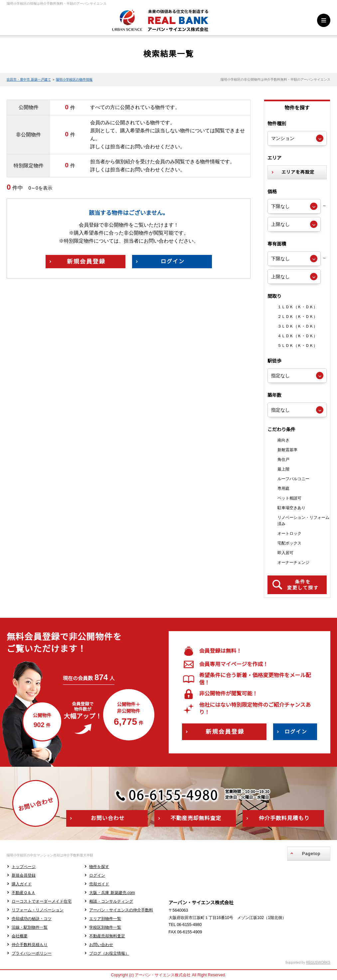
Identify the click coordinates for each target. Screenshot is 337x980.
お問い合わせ (101, 945)
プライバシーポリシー (32, 953)
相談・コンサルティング (111, 901)
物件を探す (99, 867)
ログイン (97, 875)
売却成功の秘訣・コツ (32, 919)
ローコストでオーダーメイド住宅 (42, 901)
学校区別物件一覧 (105, 927)
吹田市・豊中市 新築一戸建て (29, 79)
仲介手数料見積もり (30, 945)
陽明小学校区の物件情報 (74, 79)
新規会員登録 (24, 875)
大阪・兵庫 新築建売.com (112, 893)
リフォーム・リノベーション (38, 910)
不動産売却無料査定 (107, 936)
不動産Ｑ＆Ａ (23, 893)
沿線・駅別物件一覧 (30, 927)
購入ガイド (22, 884)
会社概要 (20, 936)
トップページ (24, 867)
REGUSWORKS (318, 963)
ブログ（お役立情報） (109, 953)
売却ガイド (99, 884)
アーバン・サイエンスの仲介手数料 (121, 910)
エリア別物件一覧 (105, 919)
